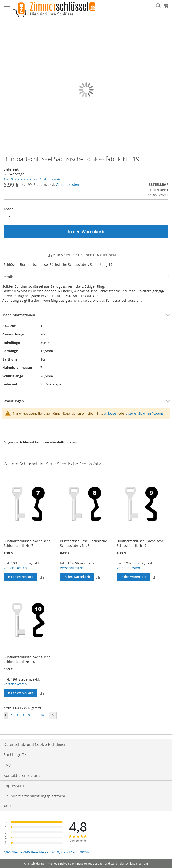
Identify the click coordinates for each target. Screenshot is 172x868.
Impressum (14, 786)
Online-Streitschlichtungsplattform (34, 796)
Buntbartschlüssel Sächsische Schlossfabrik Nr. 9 (140, 543)
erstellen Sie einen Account (144, 413)
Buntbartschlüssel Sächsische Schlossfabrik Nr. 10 (27, 659)
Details (8, 277)
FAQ (7, 765)
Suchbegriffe (15, 755)
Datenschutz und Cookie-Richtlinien (35, 744)
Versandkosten (67, 185)
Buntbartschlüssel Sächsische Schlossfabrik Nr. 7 (27, 543)
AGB (7, 806)
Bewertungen (13, 401)
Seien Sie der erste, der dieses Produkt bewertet (32, 179)
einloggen (111, 413)
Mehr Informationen (19, 315)
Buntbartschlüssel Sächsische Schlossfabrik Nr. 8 (84, 543)
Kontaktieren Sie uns (22, 775)
